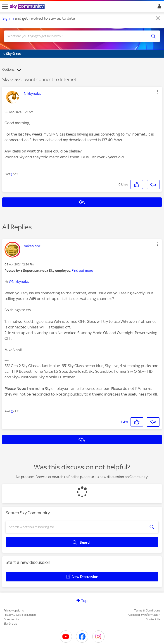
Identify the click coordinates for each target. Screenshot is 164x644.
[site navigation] (5, 7)
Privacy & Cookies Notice (20, 615)
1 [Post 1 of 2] (12, 174)
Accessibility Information (144, 615)
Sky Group (10, 624)
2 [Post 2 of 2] (12, 411)
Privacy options (14, 610)
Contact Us (153, 619)
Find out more (82, 271)
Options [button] (8, 70)
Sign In (158, 7)
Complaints (11, 619)
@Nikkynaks (19, 281)
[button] (157, 92)
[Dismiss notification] (158, 19)
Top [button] (84, 601)
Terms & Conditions (147, 610)
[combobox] (74, 36)
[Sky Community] (28, 7)
